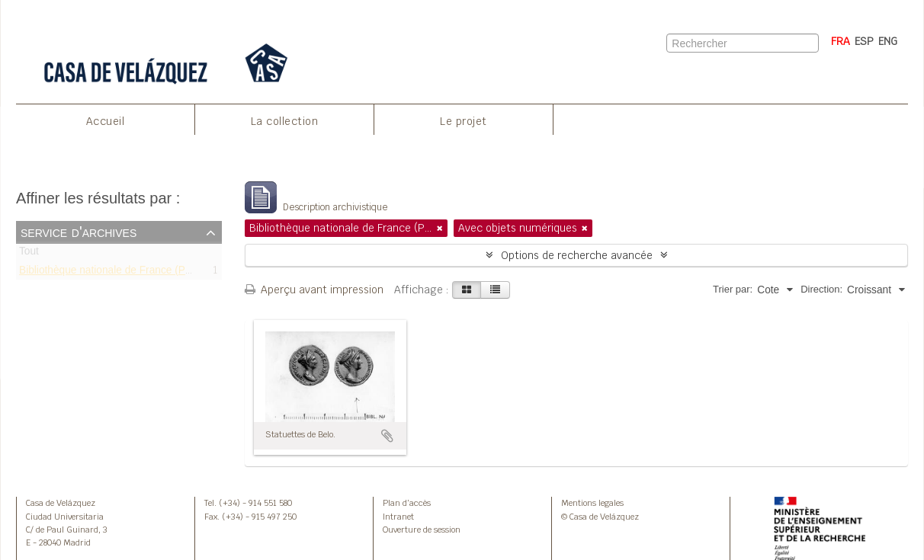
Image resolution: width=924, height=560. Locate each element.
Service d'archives (79, 232)
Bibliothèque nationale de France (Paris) (112, 272)
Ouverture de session (422, 530)
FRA (841, 41)
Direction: (821, 289)
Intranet (398, 517)
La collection (285, 121)
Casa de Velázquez (61, 503)
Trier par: (733, 289)
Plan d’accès (407, 503)
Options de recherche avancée (577, 255)
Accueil (106, 121)
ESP (864, 41)
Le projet (464, 121)
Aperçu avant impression (314, 290)
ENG (888, 41)
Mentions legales (592, 503)
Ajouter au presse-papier (387, 436)
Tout (29, 254)
